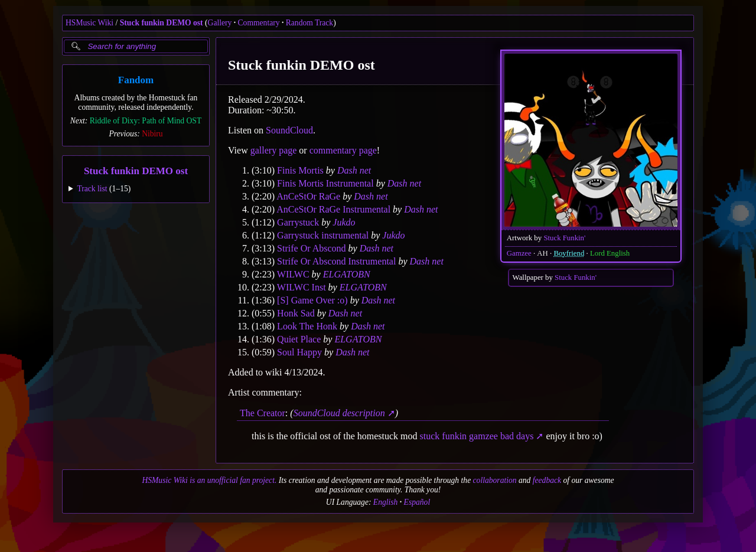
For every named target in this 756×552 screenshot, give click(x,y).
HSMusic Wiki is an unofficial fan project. (209, 480)
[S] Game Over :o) (312, 300)
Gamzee (519, 253)
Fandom (136, 80)
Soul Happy (299, 352)
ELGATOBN (347, 274)
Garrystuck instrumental (323, 235)
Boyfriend (569, 253)
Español (417, 502)
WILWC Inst (302, 287)
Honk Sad (296, 313)
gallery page (274, 150)
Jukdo (344, 222)
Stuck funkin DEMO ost (162, 23)
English (386, 502)
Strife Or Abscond (311, 248)
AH (542, 253)
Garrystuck (298, 222)
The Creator (263, 413)
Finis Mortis (300, 170)
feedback (547, 480)
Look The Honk (307, 326)
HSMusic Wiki (89, 23)
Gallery (220, 23)
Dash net (354, 170)
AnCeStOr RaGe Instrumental (333, 209)
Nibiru (152, 134)
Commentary (259, 23)
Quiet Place (299, 339)
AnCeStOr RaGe (308, 196)
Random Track (309, 23)
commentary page (343, 150)
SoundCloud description (339, 413)
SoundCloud (289, 130)
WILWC (293, 274)
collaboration (495, 480)
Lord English (610, 253)
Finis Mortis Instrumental (325, 183)
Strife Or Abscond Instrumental (336, 261)
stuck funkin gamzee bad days (477, 436)
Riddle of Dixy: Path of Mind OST (146, 121)
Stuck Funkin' (564, 238)
